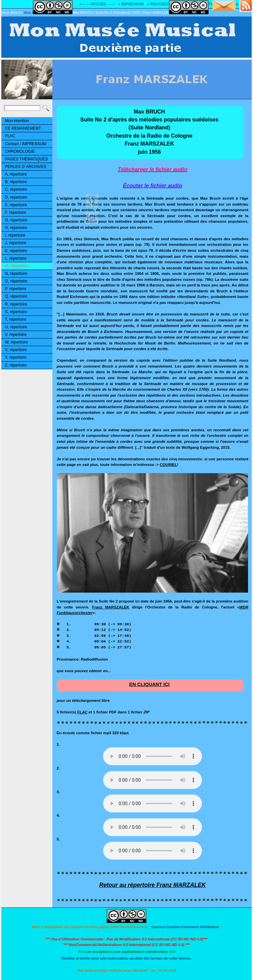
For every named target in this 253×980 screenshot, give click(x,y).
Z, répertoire (16, 365)
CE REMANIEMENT (23, 128)
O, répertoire (16, 281)
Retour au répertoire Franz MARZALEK (152, 885)
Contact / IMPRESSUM (26, 144)
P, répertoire (16, 289)
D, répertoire (16, 197)
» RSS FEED (158, 4)
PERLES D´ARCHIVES (26, 167)
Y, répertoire (16, 357)
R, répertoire (16, 304)
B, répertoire (16, 182)
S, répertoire (16, 312)
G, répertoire (16, 220)
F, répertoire (15, 212)
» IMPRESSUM (131, 4)
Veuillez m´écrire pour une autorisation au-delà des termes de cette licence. (126, 958)
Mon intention (17, 121)
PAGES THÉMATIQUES (26, 159)
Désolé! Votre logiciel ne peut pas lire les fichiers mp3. (153, 756)
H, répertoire (16, 228)
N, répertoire (16, 274)
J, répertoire (15, 243)
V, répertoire (16, 335)
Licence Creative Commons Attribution (185, 927)
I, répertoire (15, 235)
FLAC (10, 136)
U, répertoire (16, 327)
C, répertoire (16, 189)
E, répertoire (16, 205)
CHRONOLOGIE (20, 151)
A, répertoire (16, 174)
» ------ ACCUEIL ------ (97, 4)
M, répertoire (16, 266)
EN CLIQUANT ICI (149, 684)
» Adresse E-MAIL (237, 4)
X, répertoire (16, 350)
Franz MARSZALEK (111, 607)
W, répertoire (16, 342)
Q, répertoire (16, 296)
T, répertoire (15, 319)
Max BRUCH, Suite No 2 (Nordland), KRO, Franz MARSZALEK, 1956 (129, 13)
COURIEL (169, 464)
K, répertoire (16, 251)
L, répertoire (16, 258)
